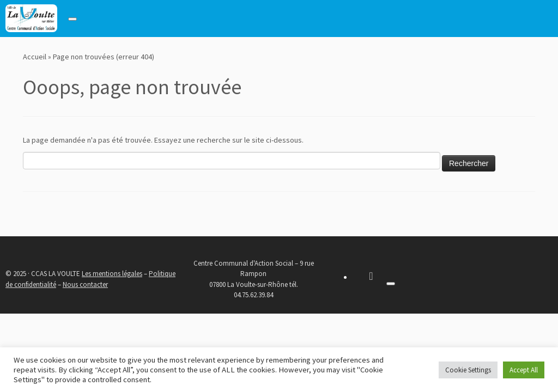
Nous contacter (85, 284)
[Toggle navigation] (72, 19)
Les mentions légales (112, 274)
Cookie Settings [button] (468, 370)
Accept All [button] (524, 370)
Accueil (35, 57)
